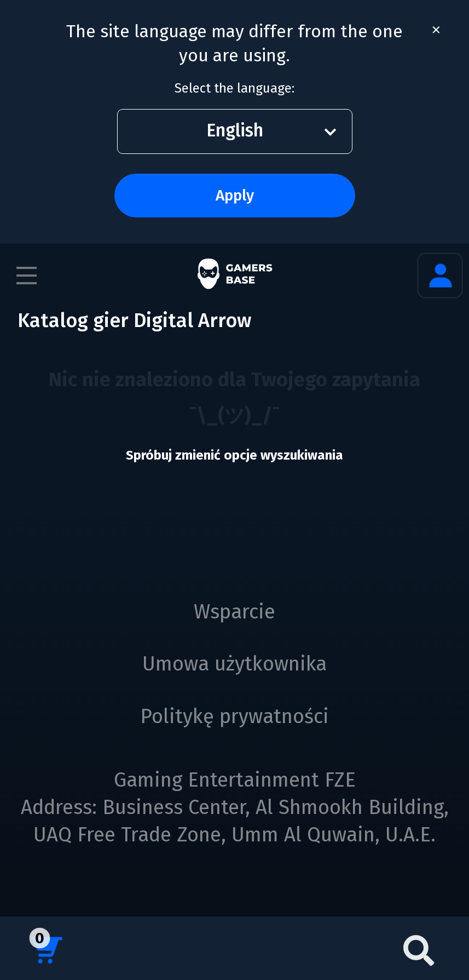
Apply (235, 195)
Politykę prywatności (235, 717)
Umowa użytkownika (235, 664)
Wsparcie (235, 612)
